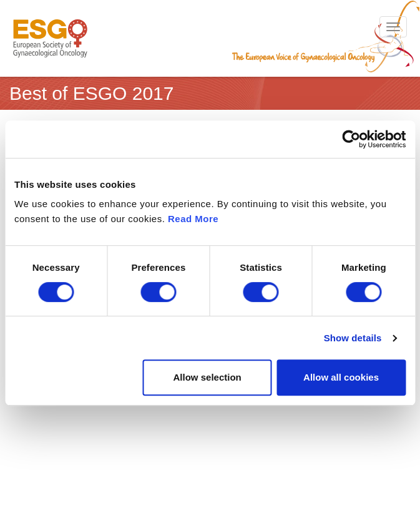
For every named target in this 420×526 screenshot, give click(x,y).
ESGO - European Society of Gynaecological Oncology (50, 38)
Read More (193, 219)
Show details (353, 338)
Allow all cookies (341, 377)
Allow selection (208, 377)
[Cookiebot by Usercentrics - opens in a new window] (351, 139)
